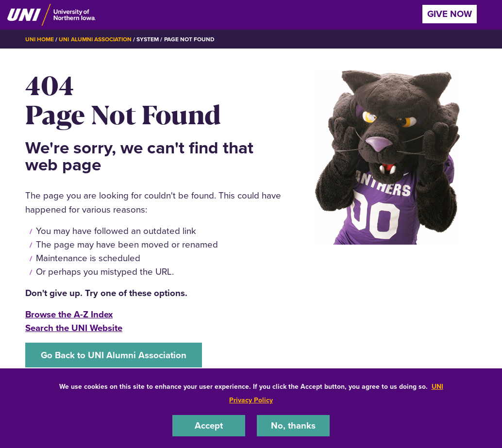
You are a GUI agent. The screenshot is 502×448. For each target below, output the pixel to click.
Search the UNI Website (74, 328)
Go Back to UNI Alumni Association (114, 355)
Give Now (450, 14)
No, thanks (293, 425)
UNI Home (40, 39)
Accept (209, 425)
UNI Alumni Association (95, 39)
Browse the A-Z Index (69, 314)
